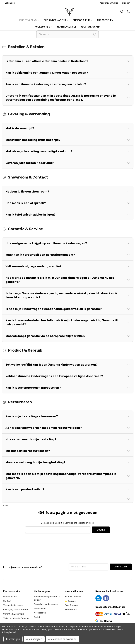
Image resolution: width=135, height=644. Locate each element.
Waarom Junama (91, 27)
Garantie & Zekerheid (14, 614)
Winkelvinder (71, 610)
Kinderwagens (29, 20)
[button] (68, 61)
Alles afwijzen (34, 639)
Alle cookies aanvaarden (62, 639)
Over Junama (71, 605)
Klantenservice (67, 27)
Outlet (37, 617)
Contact (7, 601)
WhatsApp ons (10, 597)
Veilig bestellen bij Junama (16, 618)
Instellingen (13, 639)
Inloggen (126, 3)
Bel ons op (10, 3)
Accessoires (43, 27)
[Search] (67, 34)
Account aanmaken (109, 3)
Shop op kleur (82, 20)
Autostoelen (106, 20)
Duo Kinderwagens (56, 20)
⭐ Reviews (70, 601)
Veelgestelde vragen (13, 605)
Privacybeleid (9, 632)
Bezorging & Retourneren (16, 610)
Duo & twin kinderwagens (46, 604)
